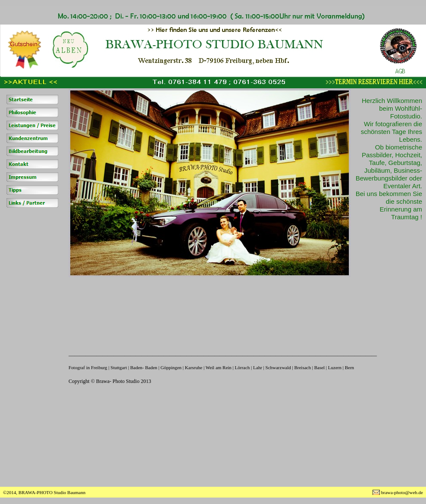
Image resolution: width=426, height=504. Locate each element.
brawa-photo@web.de (402, 492)
